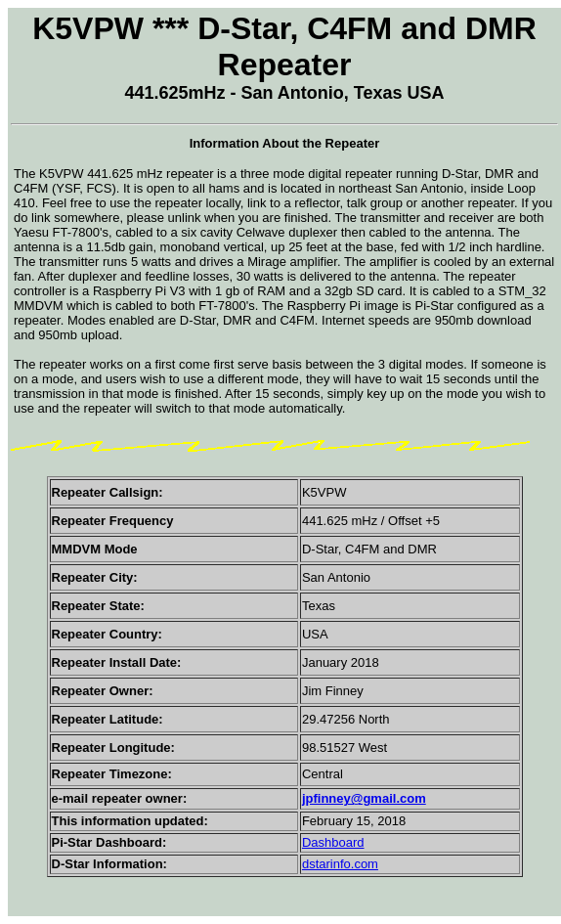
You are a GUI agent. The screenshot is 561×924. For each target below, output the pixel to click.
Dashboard (333, 842)
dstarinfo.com (340, 864)
